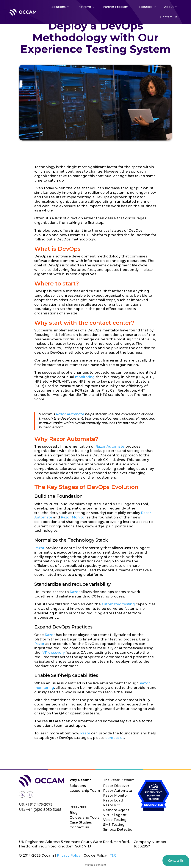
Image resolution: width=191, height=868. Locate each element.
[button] (176, 861)
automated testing (118, 604)
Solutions (59, 7)
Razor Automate (70, 414)
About (169, 7)
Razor (39, 548)
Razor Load (113, 800)
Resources (144, 7)
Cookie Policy (95, 855)
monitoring (85, 377)
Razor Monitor (73, 517)
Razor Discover (116, 786)
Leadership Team (85, 791)
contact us (115, 738)
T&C (113, 855)
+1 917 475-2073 (39, 804)
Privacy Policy (69, 855)
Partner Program (116, 7)
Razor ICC (112, 805)
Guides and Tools (84, 818)
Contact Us (169, 17)
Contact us (79, 827)
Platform (84, 7)
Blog (74, 813)
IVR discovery (53, 653)
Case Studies (81, 822)
